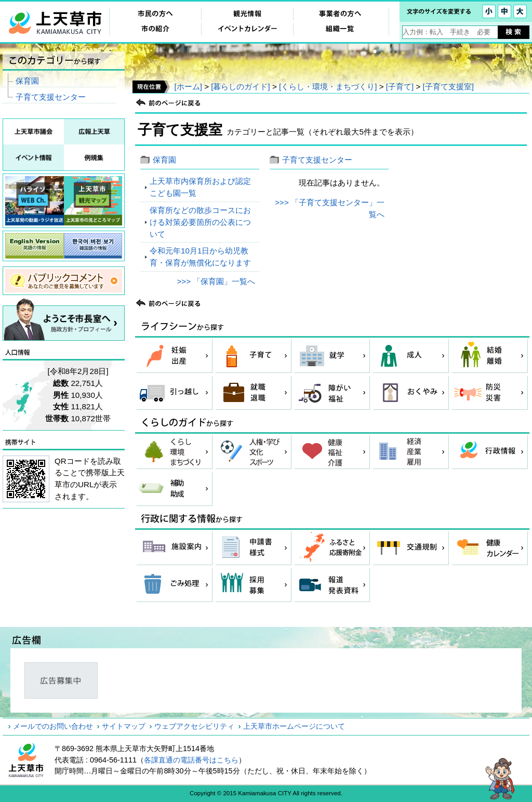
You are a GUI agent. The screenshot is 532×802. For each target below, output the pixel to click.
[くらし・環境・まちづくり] (328, 86)
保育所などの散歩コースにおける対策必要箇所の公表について (200, 222)
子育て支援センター (317, 160)
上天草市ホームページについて (294, 726)
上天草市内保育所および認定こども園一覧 (200, 187)
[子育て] (400, 86)
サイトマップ (124, 726)
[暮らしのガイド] (240, 86)
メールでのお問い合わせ (53, 726)
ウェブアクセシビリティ (194, 726)
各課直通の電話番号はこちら (191, 760)
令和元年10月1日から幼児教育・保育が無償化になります (200, 257)
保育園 (164, 160)
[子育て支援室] (448, 86)
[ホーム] (188, 86)
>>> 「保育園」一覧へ (216, 281)
